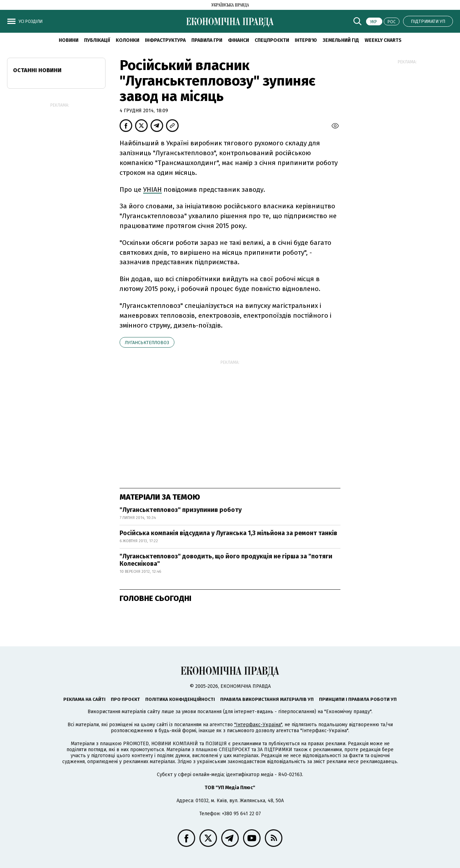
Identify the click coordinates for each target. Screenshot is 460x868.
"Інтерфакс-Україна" (258, 725)
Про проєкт (125, 699)
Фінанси (238, 40)
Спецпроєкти (272, 40)
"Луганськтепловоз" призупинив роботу (181, 510)
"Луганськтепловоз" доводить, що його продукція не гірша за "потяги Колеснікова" (226, 560)
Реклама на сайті (84, 699)
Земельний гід (341, 40)
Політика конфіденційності (180, 699)
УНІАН (152, 189)
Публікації (97, 40)
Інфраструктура (165, 40)
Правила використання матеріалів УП (267, 699)
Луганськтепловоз (147, 343)
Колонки (127, 40)
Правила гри (207, 40)
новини (69, 40)
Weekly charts (383, 40)
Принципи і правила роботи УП (358, 699)
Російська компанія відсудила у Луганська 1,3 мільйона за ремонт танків (228, 533)
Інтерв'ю (306, 40)
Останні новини (37, 70)
